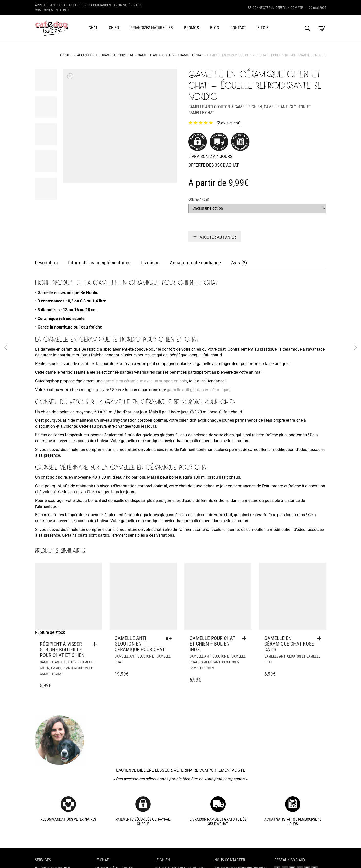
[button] (246, 638)
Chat (93, 28)
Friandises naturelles (152, 28)
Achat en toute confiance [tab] (195, 263)
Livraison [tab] (150, 263)
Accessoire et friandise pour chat (105, 55)
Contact (238, 28)
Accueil (66, 55)
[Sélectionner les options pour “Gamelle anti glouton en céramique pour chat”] (170, 638)
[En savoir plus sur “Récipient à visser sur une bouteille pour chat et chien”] (96, 644)
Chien (114, 28)
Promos (191, 28)
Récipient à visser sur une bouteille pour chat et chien (62, 650)
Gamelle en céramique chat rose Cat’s (289, 644)
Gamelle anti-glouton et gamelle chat (170, 55)
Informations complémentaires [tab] (99, 263)
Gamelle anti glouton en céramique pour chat (140, 644)
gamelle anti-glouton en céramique (198, 390)
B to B (263, 28)
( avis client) (229, 123)
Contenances (199, 199)
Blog (215, 28)
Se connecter (259, 8)
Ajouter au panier (218, 237)
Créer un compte (289, 8)
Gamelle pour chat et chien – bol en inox (212, 644)
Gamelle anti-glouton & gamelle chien (225, 107)
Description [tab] (46, 263)
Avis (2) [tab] (239, 263)
